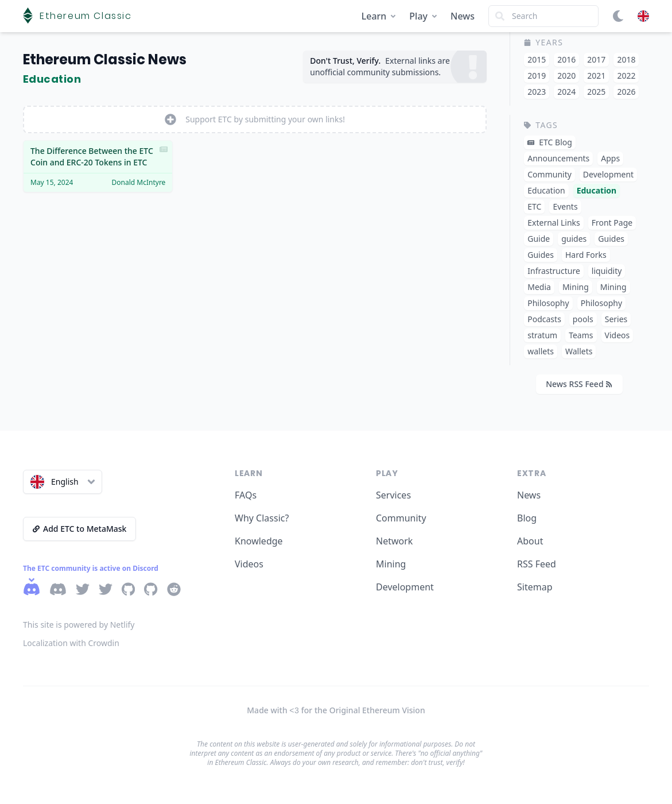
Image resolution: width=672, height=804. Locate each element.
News (463, 16)
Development (405, 587)
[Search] (543, 16)
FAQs (246, 495)
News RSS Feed (579, 384)
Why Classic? (262, 518)
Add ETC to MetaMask (79, 529)
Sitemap (535, 587)
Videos (249, 564)
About (530, 541)
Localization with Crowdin (71, 643)
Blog (527, 518)
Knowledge (259, 541)
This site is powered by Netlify (79, 625)
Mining (391, 564)
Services (393, 495)
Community (401, 518)
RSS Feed (537, 564)
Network (394, 541)
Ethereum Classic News (105, 59)
